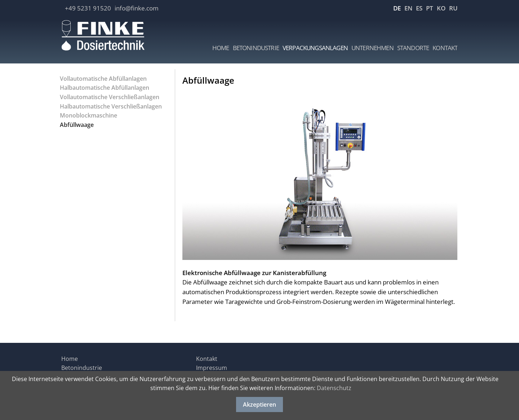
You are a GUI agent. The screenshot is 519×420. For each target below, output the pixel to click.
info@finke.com (137, 8)
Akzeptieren (259, 404)
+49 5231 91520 (88, 8)
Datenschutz (334, 388)
